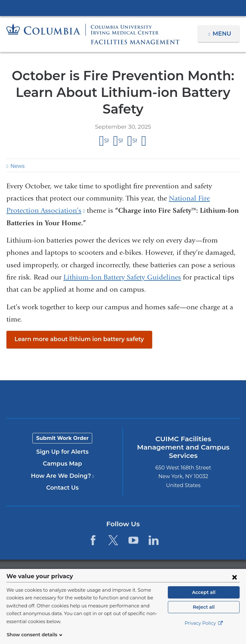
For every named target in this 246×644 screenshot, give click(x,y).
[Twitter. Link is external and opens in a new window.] (113, 540)
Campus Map (62, 464)
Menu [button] (223, 34)
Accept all (204, 600)
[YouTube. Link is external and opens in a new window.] (133, 540)
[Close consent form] (234, 585)
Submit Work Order (62, 438)
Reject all (204, 615)
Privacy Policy (204, 631)
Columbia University (136, 572)
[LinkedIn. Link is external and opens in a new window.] (154, 540)
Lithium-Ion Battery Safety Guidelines (122, 277)
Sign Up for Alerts (62, 452)
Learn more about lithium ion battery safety (74, 339)
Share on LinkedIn (135, 141)
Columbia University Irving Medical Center (123, 8)
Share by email (144, 141)
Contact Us (62, 488)
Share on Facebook (107, 141)
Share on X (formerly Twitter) (121, 141)
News (17, 166)
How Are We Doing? (62, 476)
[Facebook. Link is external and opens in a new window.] (93, 540)
